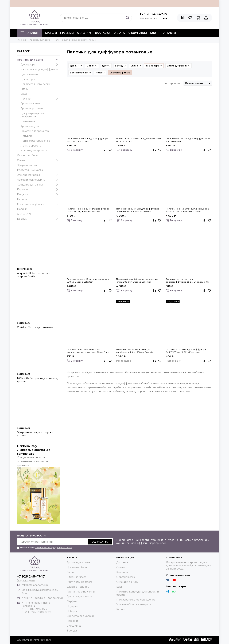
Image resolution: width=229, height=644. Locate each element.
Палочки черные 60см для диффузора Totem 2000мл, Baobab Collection (187, 210)
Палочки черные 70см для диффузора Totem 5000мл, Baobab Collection (138, 210)
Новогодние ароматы (34, 151)
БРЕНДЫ (51, 33)
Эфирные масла (27, 165)
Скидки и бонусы (127, 582)
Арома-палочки (30, 104)
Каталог (29, 33)
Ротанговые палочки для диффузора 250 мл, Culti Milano (189, 140)
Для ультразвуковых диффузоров (33, 115)
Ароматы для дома (38, 60)
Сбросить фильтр (120, 73)
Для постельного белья (35, 84)
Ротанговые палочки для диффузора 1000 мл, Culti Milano (87, 140)
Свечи (38, 160)
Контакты (168, 33)
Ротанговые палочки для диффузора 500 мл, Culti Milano (139, 140)
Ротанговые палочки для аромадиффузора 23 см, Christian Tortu (187, 280)
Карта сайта (46, 640)
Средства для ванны (38, 185)
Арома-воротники (32, 108)
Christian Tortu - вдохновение (35, 327)
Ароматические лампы (38, 180)
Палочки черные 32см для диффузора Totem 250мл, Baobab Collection (88, 210)
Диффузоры (40, 65)
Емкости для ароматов (35, 131)
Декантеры (28, 79)
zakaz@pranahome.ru (35, 585)
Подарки (38, 194)
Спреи (25, 89)
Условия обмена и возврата (134, 605)
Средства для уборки (38, 204)
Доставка (102, 33)
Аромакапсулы (30, 126)
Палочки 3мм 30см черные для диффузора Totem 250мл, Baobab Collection (134, 351)
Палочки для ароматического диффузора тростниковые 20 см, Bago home (88, 351)
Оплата (119, 33)
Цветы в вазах (29, 74)
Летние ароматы (31, 146)
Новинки (23, 209)
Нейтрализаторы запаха (36, 141)
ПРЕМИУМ (67, 33)
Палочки (40, 99)
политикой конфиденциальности (54, 548)
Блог (154, 33)
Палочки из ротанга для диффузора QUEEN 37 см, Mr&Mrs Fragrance (186, 351)
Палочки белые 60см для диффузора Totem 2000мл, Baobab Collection (137, 280)
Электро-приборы (38, 175)
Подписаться (100, 542)
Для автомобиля (27, 155)
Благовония (28, 121)
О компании (138, 33)
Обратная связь (126, 577)
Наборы (22, 199)
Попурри (26, 136)
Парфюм (38, 189)
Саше (24, 94)
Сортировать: (172, 83)
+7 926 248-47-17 (154, 14)
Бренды (38, 219)
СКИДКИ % (84, 33)
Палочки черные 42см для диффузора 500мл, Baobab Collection (88, 280)
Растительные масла (30, 170)
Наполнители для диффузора (39, 69)
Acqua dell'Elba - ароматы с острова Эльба (34, 275)
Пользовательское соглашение (136, 600)
